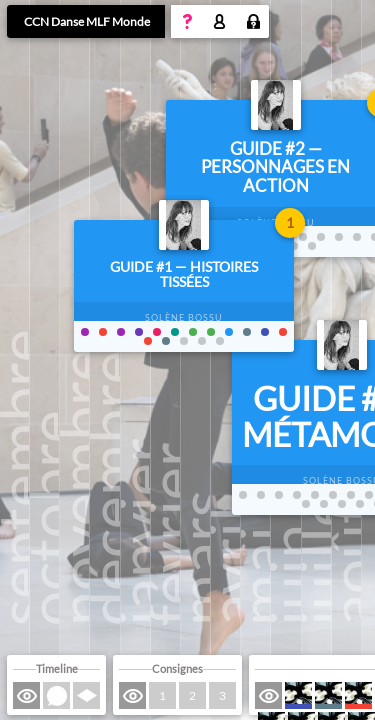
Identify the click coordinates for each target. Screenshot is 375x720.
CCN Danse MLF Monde (87, 21)
